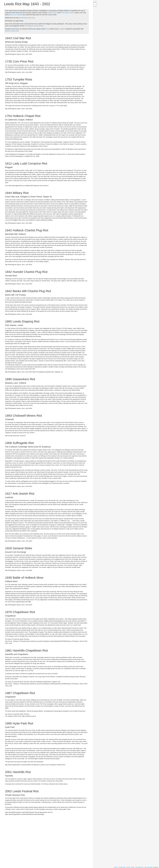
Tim (47, 29)
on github (62, 29)
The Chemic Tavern (68, 13)
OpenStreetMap (148, 867)
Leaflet (115, 867)
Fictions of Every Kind (12, 31)
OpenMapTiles (139, 867)
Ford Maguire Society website (34, 26)
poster (11, 15)
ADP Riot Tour (52, 13)
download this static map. (27, 18)
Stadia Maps (122, 867)
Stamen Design (130, 867)
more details (18, 15)
